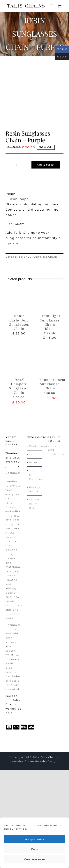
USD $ (61, 57)
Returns (35, 462)
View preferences (35, 859)
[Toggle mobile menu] (52, 6)
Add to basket (46, 165)
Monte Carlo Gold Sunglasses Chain (19, 322)
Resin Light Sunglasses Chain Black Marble (50, 324)
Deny (34, 849)
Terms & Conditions (35, 475)
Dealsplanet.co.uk (35, 446)
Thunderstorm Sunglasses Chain (52, 384)
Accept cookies (34, 839)
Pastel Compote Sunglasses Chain (19, 386)
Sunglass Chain (45, 257)
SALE (28, 257)
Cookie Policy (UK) (34, 504)
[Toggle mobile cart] (60, 6)
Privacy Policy (35, 489)
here (9, 713)
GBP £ (61, 49)
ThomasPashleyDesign (41, 761)
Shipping (35, 454)
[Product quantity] (17, 165)
